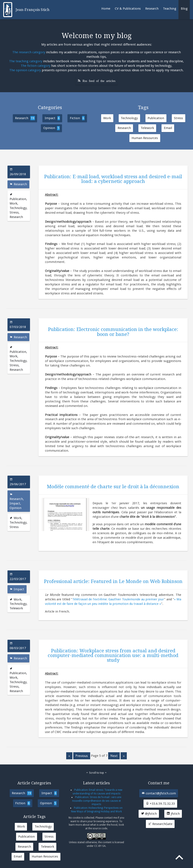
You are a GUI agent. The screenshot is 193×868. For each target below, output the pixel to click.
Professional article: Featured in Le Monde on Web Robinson (113, 581)
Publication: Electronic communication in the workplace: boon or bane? (113, 332)
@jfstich (149, 814)
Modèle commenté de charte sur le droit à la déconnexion (113, 487)
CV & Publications (128, 9)
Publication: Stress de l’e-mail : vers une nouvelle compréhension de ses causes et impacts (97, 801)
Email (168, 128)
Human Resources (145, 138)
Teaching (170, 9)
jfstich (173, 814)
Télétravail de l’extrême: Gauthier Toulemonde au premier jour (118, 599)
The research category (29, 52)
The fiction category (36, 66)
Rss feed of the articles (99, 81)
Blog (184, 9)
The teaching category (26, 61)
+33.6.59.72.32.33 (160, 804)
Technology (129, 118)
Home (106, 9)
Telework (147, 128)
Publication (156, 118)
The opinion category (25, 70)
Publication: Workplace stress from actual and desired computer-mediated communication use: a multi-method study (113, 655)
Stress (178, 118)
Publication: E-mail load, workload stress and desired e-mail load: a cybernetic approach (113, 179)
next (114, 756)
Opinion (52, 128)
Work (107, 118)
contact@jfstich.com (159, 793)
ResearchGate (160, 824)
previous (82, 756)
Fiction (77, 118)
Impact (52, 118)
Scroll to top (96, 773)
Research (152, 9)
